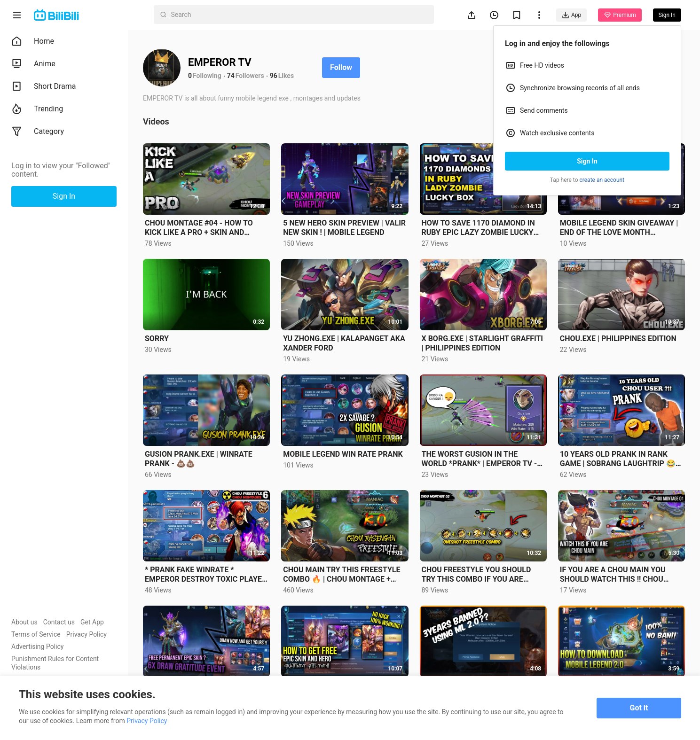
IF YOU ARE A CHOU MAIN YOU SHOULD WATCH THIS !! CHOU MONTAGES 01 (613, 575)
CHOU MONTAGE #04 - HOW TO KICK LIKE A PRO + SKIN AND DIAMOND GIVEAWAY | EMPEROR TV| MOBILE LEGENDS (201, 228)
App (571, 15)
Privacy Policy (87, 634)
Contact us (59, 622)
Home (33, 41)
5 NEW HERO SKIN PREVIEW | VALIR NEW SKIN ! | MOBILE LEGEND (344, 228)
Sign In (587, 161)
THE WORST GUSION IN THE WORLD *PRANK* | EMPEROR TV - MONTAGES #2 (480, 459)
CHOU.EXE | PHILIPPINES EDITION (618, 339)
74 (231, 76)
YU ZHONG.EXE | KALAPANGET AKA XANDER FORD (344, 343)
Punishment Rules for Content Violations (55, 663)
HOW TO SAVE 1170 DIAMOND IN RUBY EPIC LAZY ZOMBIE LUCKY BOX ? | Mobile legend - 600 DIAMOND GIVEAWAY (478, 228)
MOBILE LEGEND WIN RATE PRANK (343, 454)
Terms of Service (36, 634)
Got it (639, 708)
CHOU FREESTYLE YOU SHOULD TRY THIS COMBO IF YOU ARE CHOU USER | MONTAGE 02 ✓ (476, 575)
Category (38, 132)
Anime (33, 64)
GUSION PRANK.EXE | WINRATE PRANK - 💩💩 (199, 459)
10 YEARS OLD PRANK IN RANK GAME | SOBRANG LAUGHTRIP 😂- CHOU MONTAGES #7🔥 (619, 459)
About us (24, 622)
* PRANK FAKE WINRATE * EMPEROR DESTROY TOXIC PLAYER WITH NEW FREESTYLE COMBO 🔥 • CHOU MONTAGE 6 (206, 575)
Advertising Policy (37, 647)
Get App (92, 622)
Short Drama (44, 86)
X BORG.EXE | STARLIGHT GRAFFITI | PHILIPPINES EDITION (483, 343)
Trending (37, 109)
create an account (602, 180)
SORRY (157, 339)
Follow (341, 67)
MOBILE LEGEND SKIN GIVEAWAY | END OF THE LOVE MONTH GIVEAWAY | (619, 228)
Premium (620, 15)
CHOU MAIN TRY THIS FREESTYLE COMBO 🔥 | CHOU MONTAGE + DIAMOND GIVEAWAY (342, 575)
